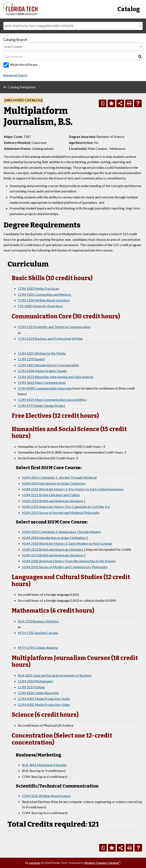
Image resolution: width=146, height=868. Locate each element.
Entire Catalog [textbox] (13, 47)
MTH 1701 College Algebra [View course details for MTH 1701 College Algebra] (38, 648)
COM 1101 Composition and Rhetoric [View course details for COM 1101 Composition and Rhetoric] (45, 294)
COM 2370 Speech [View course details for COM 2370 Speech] (31, 359)
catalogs (35, 863)
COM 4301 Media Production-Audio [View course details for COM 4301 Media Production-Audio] (44, 699)
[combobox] (73, 26)
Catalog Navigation (22, 87)
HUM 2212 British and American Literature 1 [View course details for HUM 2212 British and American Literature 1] (54, 501)
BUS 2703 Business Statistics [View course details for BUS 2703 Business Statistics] (38, 621)
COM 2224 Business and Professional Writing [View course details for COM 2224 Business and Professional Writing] (50, 338)
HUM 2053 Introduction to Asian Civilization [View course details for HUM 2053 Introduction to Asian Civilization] (54, 483)
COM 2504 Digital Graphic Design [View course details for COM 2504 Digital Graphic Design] (42, 371)
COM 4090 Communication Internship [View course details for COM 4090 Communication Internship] (45, 388)
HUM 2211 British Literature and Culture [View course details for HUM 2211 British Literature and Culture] (51, 495)
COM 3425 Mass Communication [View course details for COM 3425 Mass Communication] (42, 382)
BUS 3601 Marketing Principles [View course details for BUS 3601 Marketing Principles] (44, 765)
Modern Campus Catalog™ (102, 863)
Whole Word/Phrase (24, 65)
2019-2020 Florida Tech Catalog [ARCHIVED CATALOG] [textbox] (39, 26)
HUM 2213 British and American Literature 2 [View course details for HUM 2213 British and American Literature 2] (54, 555)
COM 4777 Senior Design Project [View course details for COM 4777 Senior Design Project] (41, 405)
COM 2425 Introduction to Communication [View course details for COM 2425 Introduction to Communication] (48, 365)
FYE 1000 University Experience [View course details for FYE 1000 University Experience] (40, 306)
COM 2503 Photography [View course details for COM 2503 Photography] (36, 681)
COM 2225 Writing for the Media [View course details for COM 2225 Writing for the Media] (42, 353)
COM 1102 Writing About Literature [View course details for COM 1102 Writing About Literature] (44, 300)
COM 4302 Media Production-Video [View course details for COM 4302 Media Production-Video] (44, 705)
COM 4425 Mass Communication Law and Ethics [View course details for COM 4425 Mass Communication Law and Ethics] (52, 400)
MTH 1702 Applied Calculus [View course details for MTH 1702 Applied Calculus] (38, 633)
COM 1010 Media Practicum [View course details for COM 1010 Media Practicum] (39, 288)
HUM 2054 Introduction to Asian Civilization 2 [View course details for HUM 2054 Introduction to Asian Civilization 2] (55, 538)
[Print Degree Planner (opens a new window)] (103, 103)
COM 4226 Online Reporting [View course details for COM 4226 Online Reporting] (38, 693)
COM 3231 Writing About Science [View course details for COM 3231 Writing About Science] (46, 796)
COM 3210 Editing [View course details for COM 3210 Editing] (31, 687)
